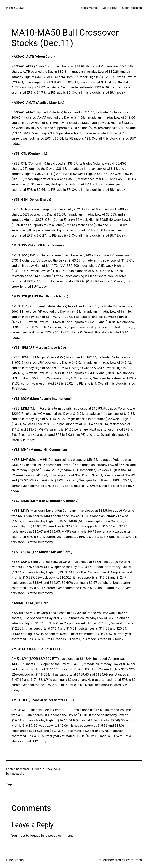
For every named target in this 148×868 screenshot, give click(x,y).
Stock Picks (52, 769)
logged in (37, 836)
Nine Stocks (15, 8)
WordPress (134, 860)
